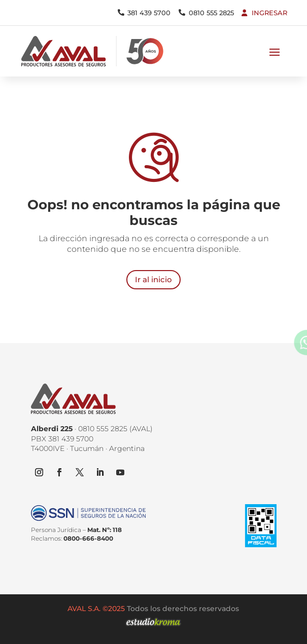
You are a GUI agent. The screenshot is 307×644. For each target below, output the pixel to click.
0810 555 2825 (211, 13)
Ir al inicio (153, 279)
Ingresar (269, 13)
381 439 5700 (149, 13)
